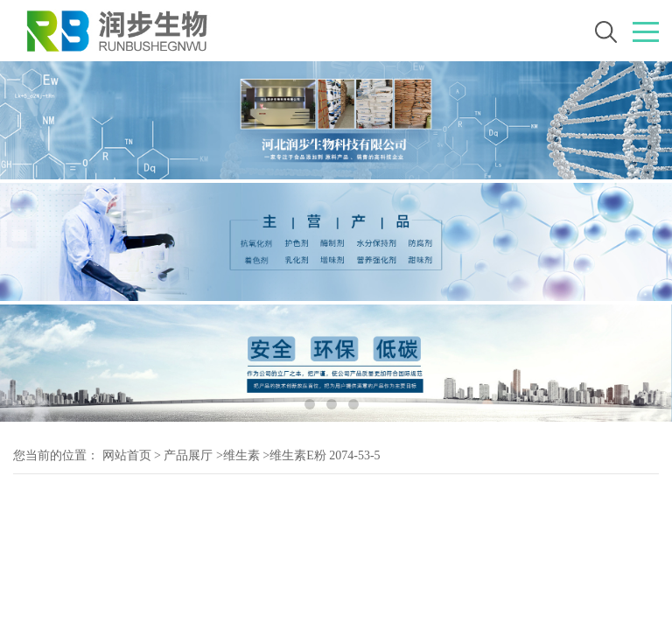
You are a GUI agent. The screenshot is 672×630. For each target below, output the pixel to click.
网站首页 (127, 455)
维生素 (241, 455)
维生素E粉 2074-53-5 (325, 455)
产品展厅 (188, 455)
